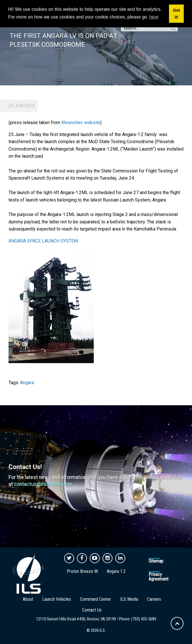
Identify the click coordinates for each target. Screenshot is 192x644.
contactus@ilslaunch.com (43, 484)
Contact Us (92, 610)
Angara (27, 383)
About (28, 599)
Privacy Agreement (158, 577)
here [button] (154, 17)
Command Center (96, 599)
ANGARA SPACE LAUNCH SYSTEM (44, 241)
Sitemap (156, 561)
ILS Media (129, 599)
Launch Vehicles (57, 599)
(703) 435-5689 (144, 619)
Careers (154, 599)
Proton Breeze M (82, 571)
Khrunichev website (81, 123)
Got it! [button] (177, 14)
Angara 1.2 (116, 571)
